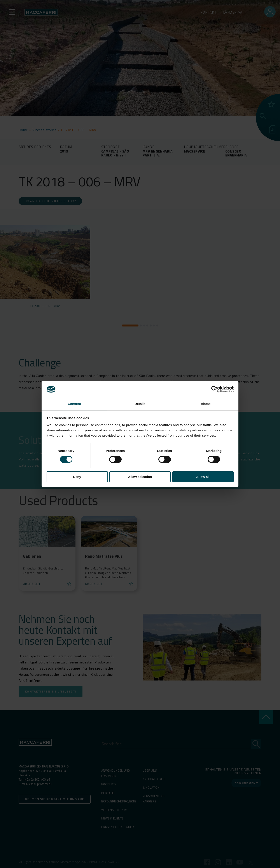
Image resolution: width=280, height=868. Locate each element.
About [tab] (206, 404)
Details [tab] (140, 404)
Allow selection (140, 477)
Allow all (203, 477)
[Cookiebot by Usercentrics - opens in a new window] (214, 389)
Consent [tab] (74, 404)
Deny (77, 477)
